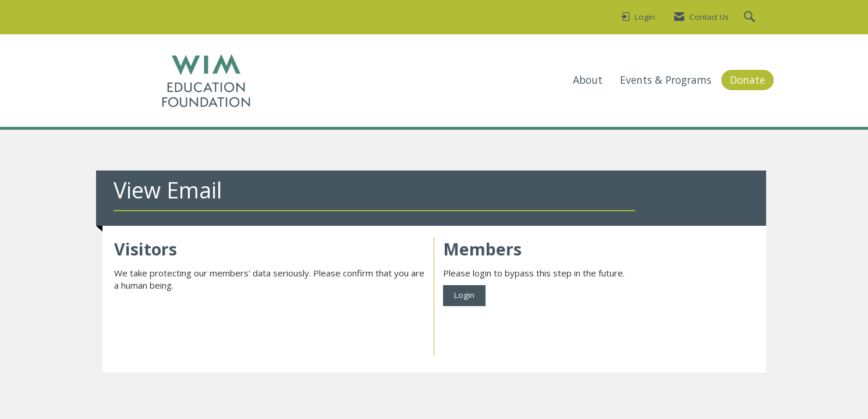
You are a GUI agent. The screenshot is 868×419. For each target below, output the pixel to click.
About (588, 80)
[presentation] (203, 321)
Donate (747, 80)
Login (464, 295)
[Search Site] (751, 17)
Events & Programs (666, 80)
